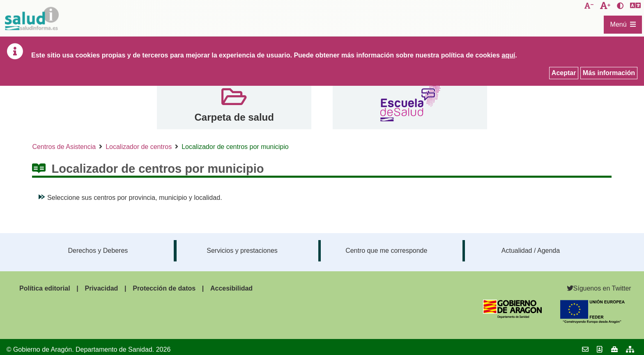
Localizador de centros (139, 147)
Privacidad (101, 288)
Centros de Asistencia (64, 147)
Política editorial (45, 288)
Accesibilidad (231, 288)
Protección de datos (164, 288)
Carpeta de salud (234, 117)
